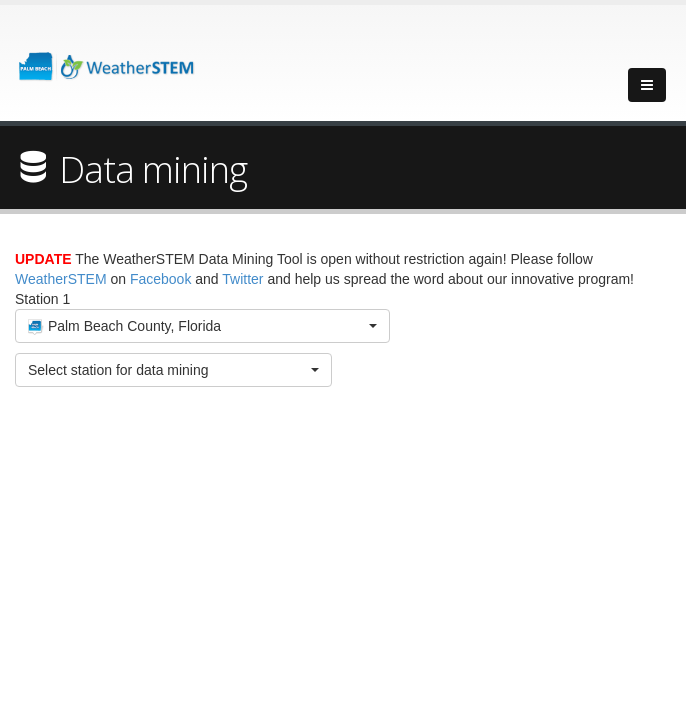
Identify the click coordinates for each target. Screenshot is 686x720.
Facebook (160, 279)
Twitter (242, 279)
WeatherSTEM (61, 279)
